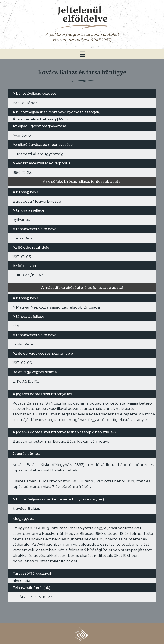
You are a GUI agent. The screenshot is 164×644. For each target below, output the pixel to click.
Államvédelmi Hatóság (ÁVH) (40, 119)
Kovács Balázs (26, 508)
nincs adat (22, 581)
